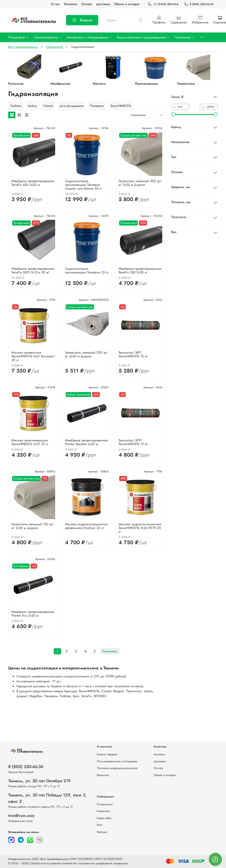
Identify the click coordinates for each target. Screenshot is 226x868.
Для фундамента (71, 106)
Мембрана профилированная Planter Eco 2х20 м (33, 614)
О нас (55, 4)
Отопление (185, 37)
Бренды (102, 832)
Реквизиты (103, 811)
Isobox (32, 106)
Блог (100, 825)
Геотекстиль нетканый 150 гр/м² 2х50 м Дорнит (33, 526)
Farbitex (16, 106)
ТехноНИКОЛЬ (121, 106)
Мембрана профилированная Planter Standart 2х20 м (86, 442)
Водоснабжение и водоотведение (143, 37)
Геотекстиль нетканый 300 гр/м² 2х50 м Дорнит (140, 183)
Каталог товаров (107, 754)
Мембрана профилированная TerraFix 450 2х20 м (33, 183)
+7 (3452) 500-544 (163, 4)
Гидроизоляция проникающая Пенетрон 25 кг (87, 270)
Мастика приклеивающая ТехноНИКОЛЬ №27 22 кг (30, 442)
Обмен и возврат (127, 4)
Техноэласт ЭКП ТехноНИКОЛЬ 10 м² (133, 354)
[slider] (173, 114)
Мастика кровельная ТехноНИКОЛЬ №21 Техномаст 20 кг (33, 356)
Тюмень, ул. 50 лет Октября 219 (39, 781)
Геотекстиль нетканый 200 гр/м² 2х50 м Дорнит (86, 354)
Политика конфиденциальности (117, 768)
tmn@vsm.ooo (21, 816)
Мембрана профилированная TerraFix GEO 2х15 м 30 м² (33, 270)
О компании (105, 804)
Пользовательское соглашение (117, 761)
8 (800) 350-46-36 (199, 4)
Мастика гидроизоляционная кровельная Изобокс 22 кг (86, 526)
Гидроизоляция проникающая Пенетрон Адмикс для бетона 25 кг (83, 185)
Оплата (87, 4)
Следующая (110, 651)
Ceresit (48, 106)
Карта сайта (104, 818)
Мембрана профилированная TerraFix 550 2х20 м (140, 270)
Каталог (82, 20)
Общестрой (19, 37)
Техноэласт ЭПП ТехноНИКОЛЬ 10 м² (133, 442)
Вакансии (103, 775)
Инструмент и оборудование (89, 37)
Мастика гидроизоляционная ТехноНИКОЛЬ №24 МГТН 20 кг (140, 528)
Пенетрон (97, 106)
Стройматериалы (48, 37)
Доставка (103, 4)
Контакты (71, 4)
